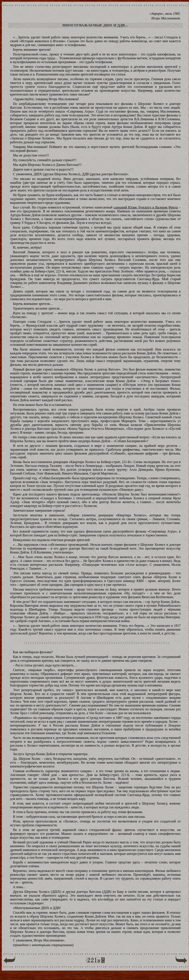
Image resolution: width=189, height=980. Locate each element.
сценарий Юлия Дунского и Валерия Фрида (146, 207)
